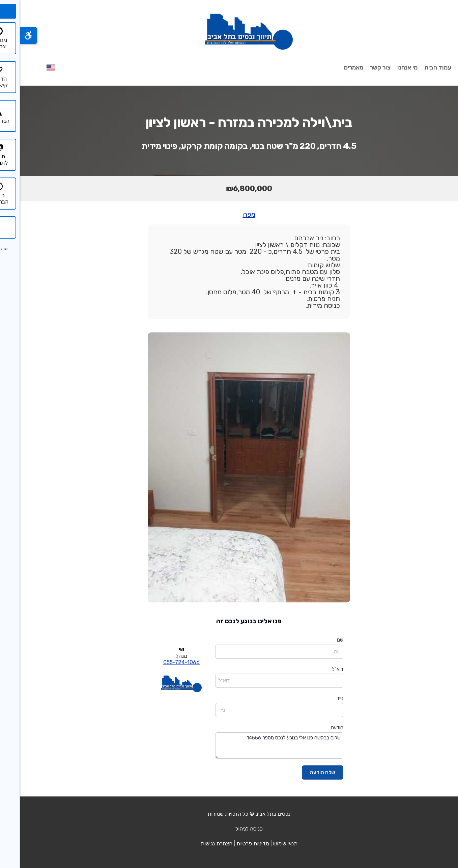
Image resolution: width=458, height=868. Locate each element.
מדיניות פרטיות (233, 844)
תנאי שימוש (265, 844)
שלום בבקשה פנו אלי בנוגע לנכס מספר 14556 (259, 746)
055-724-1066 (162, 662)
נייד (320, 698)
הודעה (317, 728)
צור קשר (360, 67)
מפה (229, 214)
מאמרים (334, 67)
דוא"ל (318, 669)
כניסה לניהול (229, 829)
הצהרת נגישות (197, 844)
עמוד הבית (418, 67)
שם (320, 640)
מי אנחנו (388, 67)
